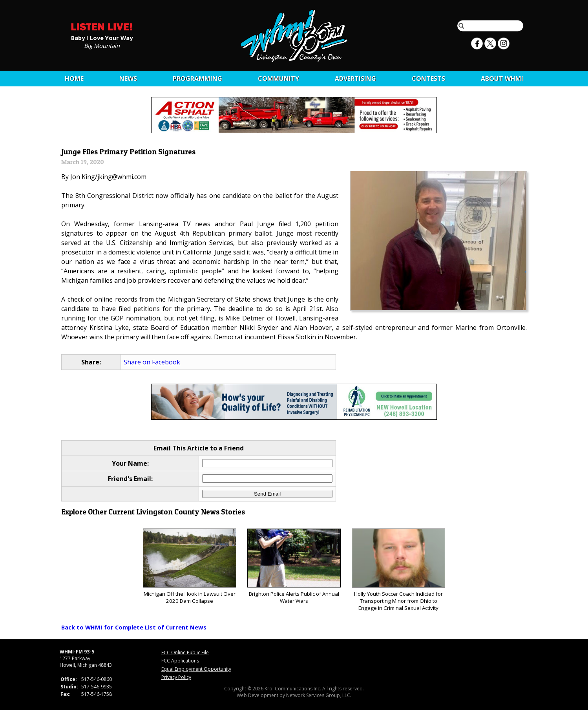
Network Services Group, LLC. (319, 695)
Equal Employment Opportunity (196, 669)
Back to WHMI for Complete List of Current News (134, 627)
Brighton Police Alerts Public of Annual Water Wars (294, 566)
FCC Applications (180, 661)
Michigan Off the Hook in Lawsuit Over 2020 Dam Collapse (189, 566)
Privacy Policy (176, 677)
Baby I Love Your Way (102, 37)
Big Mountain (102, 45)
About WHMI (502, 79)
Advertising (355, 79)
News (128, 79)
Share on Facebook (152, 362)
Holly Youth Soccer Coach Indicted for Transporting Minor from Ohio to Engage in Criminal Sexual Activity (398, 570)
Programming (197, 79)
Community (278, 79)
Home (74, 79)
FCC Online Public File (185, 652)
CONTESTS (428, 79)
